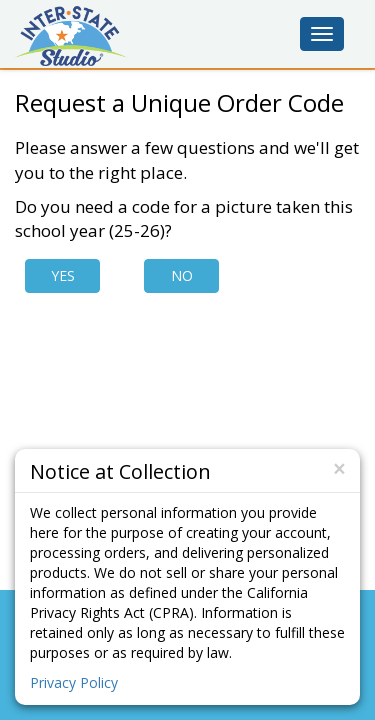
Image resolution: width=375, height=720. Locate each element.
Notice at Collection (120, 470)
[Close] (339, 469)
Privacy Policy (74, 682)
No (182, 275)
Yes (63, 275)
